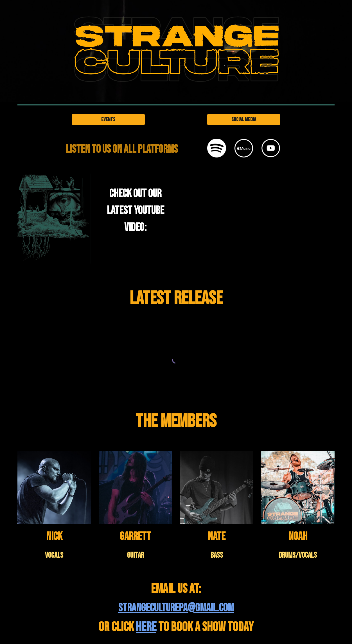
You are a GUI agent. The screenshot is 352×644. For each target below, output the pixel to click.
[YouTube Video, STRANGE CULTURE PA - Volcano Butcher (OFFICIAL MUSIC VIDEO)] (244, 221)
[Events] (108, 120)
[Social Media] (244, 120)
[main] (122, 149)
